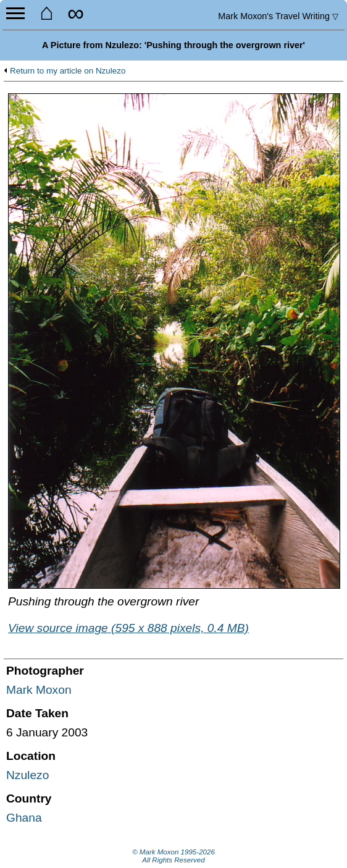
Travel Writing (278, 16)
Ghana (24, 818)
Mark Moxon (39, 690)
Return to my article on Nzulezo (68, 71)
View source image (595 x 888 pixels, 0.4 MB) (128, 628)
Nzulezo (27, 775)
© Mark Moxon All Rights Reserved (173, 856)
